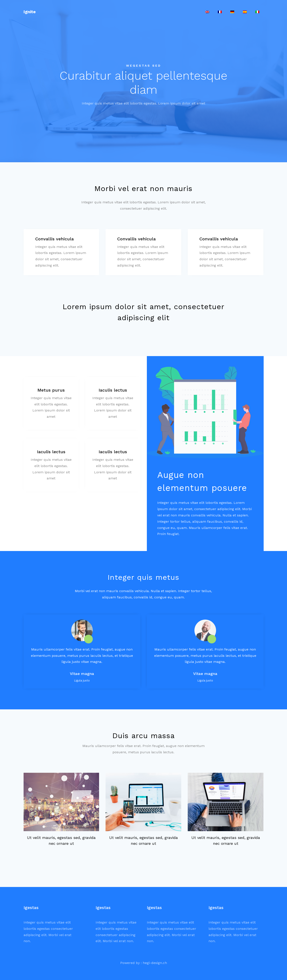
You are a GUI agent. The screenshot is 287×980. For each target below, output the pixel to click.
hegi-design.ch (155, 963)
